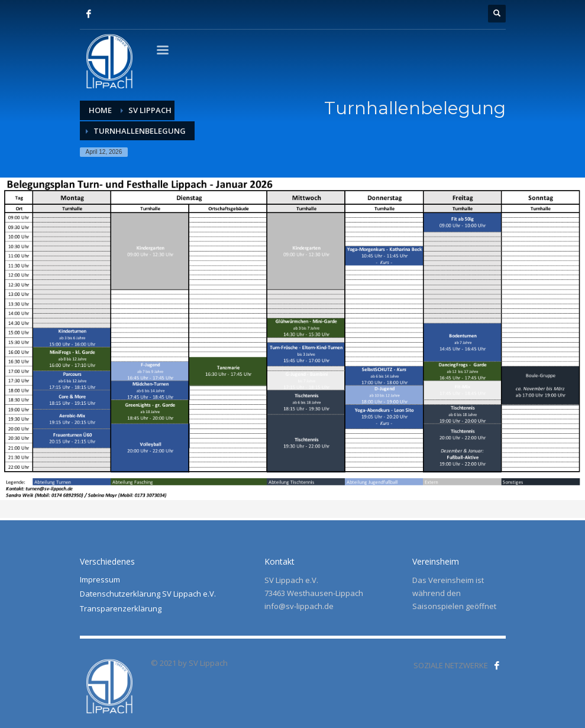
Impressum (100, 579)
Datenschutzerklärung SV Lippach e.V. (148, 594)
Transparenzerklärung (121, 608)
